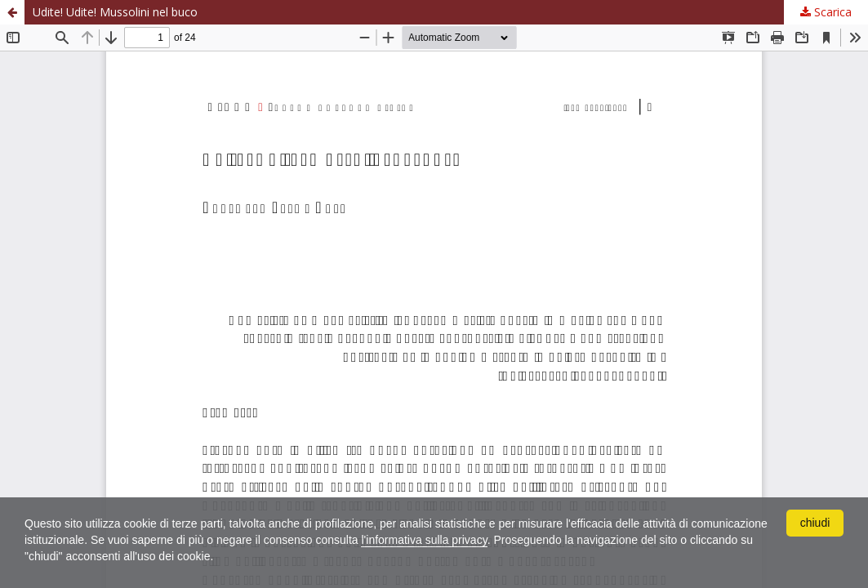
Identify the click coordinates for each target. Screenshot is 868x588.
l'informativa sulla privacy (424, 540)
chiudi (815, 523)
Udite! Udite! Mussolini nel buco (115, 12)
